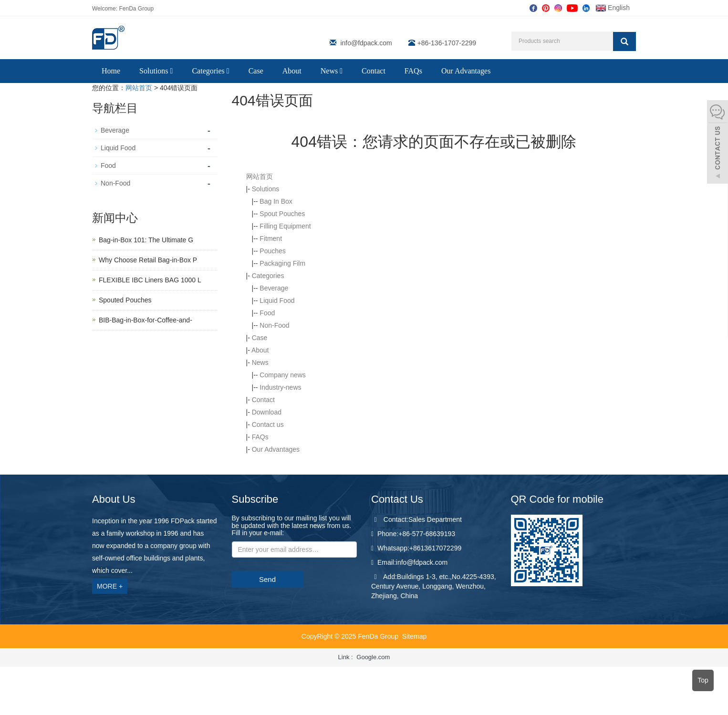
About (292, 71)
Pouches (272, 251)
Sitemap (414, 636)
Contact (374, 71)
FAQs (413, 71)
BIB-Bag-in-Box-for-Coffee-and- (146, 320)
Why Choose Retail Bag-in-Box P (148, 260)
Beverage (274, 288)
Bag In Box (276, 201)
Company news (283, 375)
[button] (172, 71)
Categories (210, 71)
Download (267, 412)
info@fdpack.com (366, 43)
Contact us (268, 425)
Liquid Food (277, 301)
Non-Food (274, 325)
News (332, 71)
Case (256, 71)
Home (111, 71)
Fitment (271, 238)
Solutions (156, 71)
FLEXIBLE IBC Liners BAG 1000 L (150, 280)
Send (267, 579)
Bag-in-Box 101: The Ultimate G (146, 240)
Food (267, 313)
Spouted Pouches (125, 300)
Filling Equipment (285, 226)
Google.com (373, 657)
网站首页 (139, 88)
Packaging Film (282, 263)
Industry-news (280, 387)
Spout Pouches (282, 214)
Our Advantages (466, 71)
